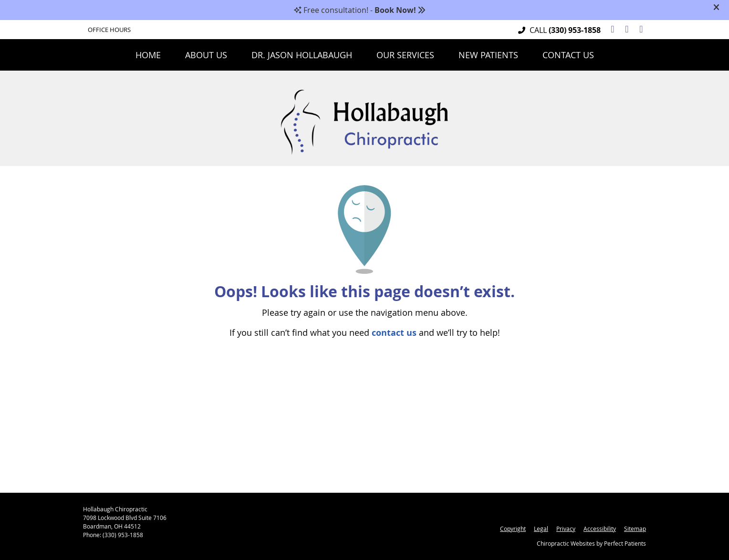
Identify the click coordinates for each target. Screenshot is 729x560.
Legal (541, 529)
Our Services (405, 55)
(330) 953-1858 (575, 30)
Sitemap (635, 529)
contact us (394, 333)
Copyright (513, 529)
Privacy (566, 529)
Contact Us (568, 55)
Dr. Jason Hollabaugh (302, 55)
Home (148, 55)
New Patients (488, 55)
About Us (206, 55)
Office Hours (109, 30)
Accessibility (600, 529)
